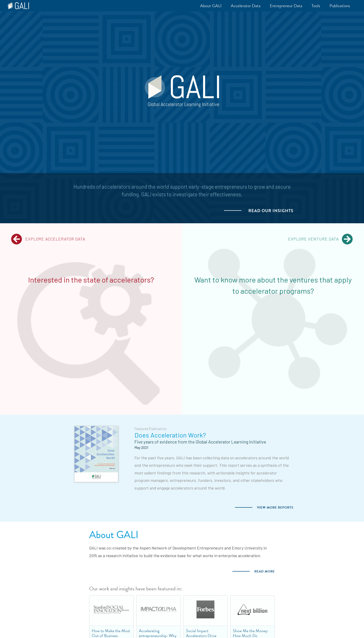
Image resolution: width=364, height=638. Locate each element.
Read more (265, 571)
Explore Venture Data (321, 239)
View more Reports (275, 508)
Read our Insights (271, 211)
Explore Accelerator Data (48, 239)
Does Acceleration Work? (170, 435)
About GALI (114, 535)
